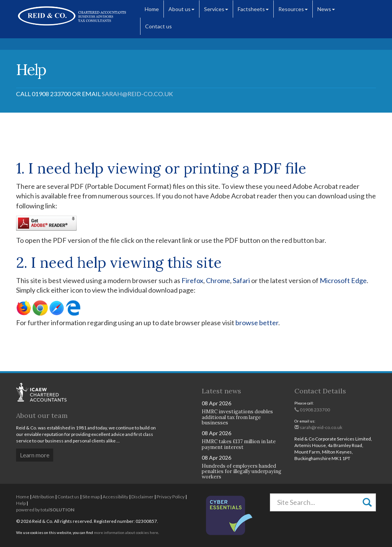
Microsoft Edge (343, 280)
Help (21, 503)
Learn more (35, 455)
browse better (257, 323)
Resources (293, 9)
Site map (91, 497)
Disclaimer (142, 497)
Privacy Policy (171, 497)
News (326, 9)
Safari (241, 280)
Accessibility (115, 497)
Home (152, 9)
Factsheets (253, 9)
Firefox (192, 280)
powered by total (45, 510)
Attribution (43, 497)
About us (181, 9)
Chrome (218, 280)
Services (216, 9)
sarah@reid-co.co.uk (137, 94)
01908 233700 (312, 410)
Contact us (158, 26)
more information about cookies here (126, 532)
